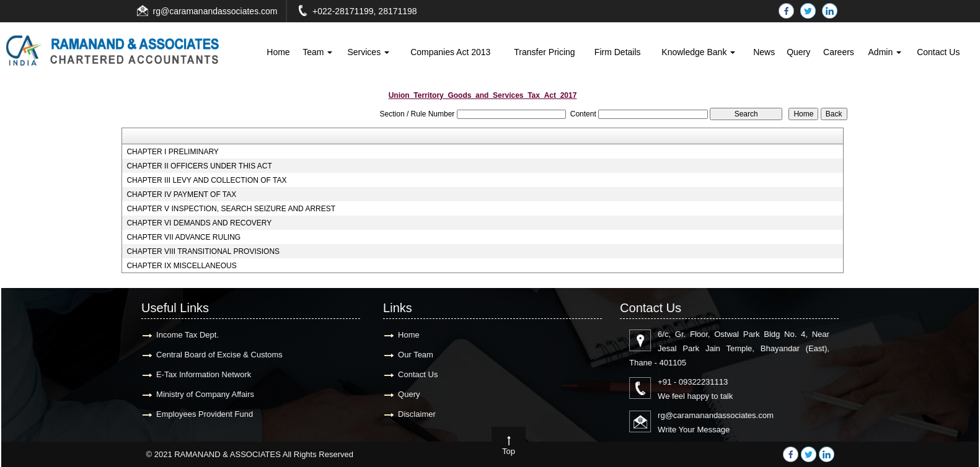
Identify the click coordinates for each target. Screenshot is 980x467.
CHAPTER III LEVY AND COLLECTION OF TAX (206, 180)
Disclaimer (409, 414)
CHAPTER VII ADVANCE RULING (183, 237)
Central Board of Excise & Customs (212, 355)
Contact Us (938, 52)
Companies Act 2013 (450, 52)
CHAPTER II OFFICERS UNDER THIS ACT (199, 166)
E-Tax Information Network (196, 374)
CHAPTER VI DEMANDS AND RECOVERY (199, 223)
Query (798, 52)
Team (317, 52)
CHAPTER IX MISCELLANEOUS (181, 266)
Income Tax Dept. (180, 335)
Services (368, 52)
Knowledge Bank (698, 52)
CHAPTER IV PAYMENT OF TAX (181, 194)
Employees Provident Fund (197, 414)
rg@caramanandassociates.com (215, 11)
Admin (885, 52)
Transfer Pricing (544, 52)
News (764, 52)
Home (278, 52)
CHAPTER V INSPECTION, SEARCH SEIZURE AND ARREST (231, 209)
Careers (839, 52)
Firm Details (618, 52)
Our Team (408, 355)
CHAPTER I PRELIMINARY (172, 152)
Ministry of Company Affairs (198, 394)
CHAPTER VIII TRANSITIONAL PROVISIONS (203, 251)
